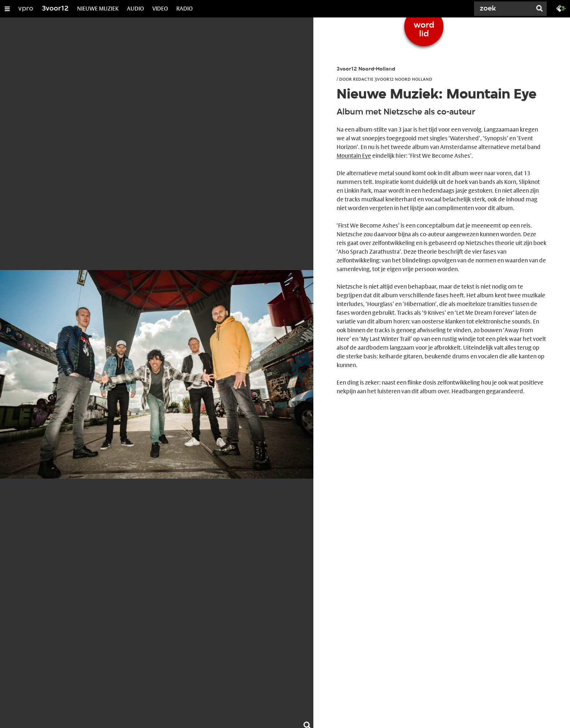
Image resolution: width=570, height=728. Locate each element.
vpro (26, 9)
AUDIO (135, 9)
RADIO (184, 9)
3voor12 (55, 9)
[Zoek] (505, 9)
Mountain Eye (354, 156)
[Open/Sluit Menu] (7, 9)
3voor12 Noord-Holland (366, 69)
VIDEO (160, 9)
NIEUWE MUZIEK (98, 9)
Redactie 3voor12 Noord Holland (393, 79)
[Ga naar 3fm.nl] (561, 8)
